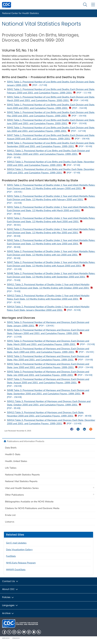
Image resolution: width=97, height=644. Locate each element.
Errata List (10, 515)
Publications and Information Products (26, 441)
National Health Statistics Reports (22, 475)
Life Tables (11, 468)
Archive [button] (8, 613)
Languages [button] (10, 605)
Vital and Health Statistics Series (22, 488)
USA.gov (16, 638)
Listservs (10, 522)
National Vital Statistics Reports (21, 481)
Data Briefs (11, 448)
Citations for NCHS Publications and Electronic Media (32, 508)
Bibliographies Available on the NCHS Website (29, 502)
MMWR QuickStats (16, 570)
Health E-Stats (13, 454)
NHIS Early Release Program (21, 563)
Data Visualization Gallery (19, 550)
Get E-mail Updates (16, 543)
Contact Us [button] (10, 581)
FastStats (11, 556)
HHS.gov (6, 638)
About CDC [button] (10, 589)
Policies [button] (8, 597)
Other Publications (14, 495)
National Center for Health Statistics (21, 13)
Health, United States (16, 461)
